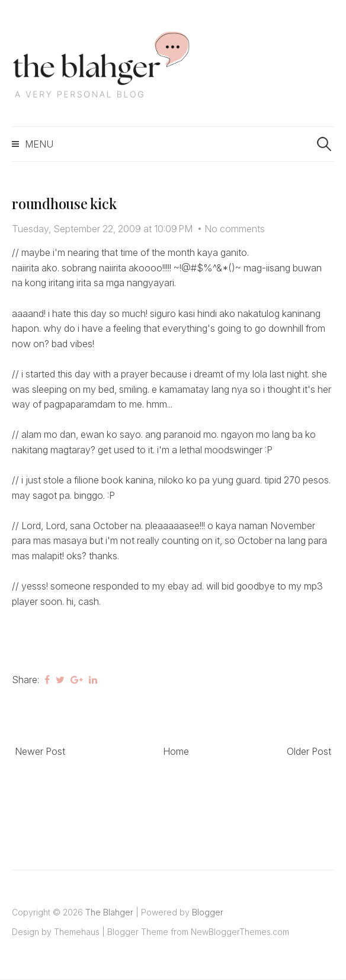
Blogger (208, 912)
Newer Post (40, 751)
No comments (235, 229)
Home (176, 751)
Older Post (309, 751)
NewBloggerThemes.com (240, 932)
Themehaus (77, 932)
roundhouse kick (64, 203)
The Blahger (109, 912)
